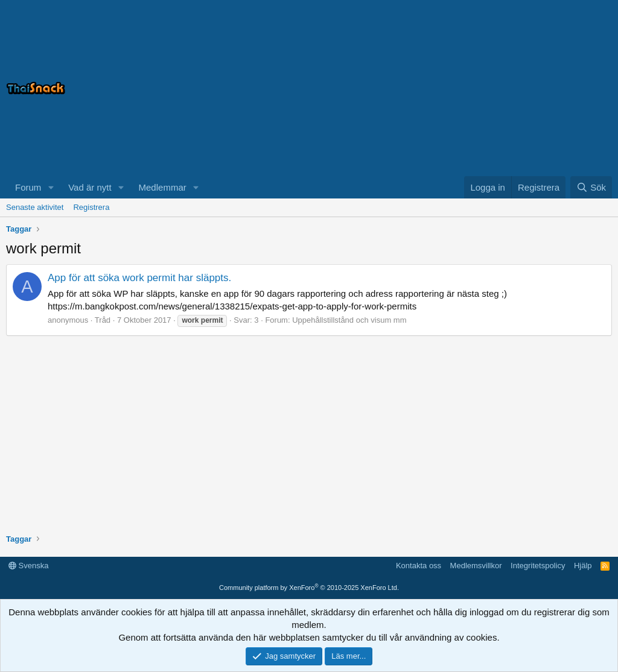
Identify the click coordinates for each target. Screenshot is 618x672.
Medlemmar (163, 187)
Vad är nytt (90, 187)
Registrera (91, 207)
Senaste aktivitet (35, 207)
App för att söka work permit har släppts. (139, 278)
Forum (28, 187)
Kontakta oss (419, 566)
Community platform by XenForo (309, 588)
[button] (51, 187)
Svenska (28, 566)
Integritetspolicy (538, 566)
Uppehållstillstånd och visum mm (349, 320)
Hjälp (583, 566)
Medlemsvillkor (476, 566)
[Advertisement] (461, 88)
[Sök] (591, 187)
